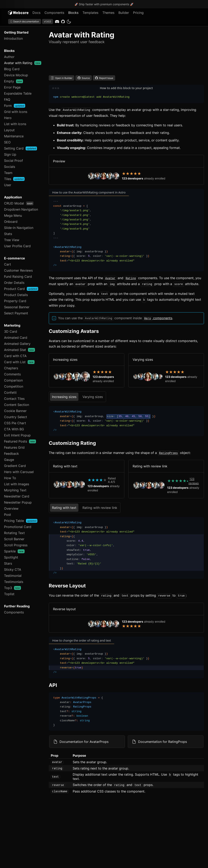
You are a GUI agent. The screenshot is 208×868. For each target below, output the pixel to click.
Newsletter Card (17, 496)
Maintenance (14, 136)
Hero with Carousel (19, 472)
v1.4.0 (48, 21)
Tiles (14, 179)
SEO (7, 142)
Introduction (13, 38)
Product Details (16, 295)
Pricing (138, 13)
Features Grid (14, 447)
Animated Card (16, 338)
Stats (8, 234)
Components (54, 13)
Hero (8, 118)
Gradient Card (15, 466)
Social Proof (14, 161)
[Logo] (18, 13)
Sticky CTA (13, 570)
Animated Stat (19, 350)
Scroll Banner (14, 539)
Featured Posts (20, 441)
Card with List (19, 362)
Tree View (12, 240)
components (158, 316)
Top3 (12, 588)
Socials (10, 167)
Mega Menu (13, 215)
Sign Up (10, 154)
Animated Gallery (17, 344)
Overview (11, 508)
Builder (124, 13)
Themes (108, 13)
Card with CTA (15, 356)
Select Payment (16, 313)
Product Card (21, 289)
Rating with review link (100, 505)
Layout (9, 130)
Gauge (9, 460)
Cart (8, 264)
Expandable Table (18, 93)
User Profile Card (17, 246)
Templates (90, 13)
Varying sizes (93, 395)
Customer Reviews (18, 270)
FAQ (7, 99)
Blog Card (12, 69)
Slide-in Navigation (19, 228)
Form (15, 106)
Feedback (11, 454)
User (8, 185)
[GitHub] (63, 22)
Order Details (14, 283)
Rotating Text (14, 533)
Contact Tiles (14, 399)
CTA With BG (14, 429)
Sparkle (14, 551)
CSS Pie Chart (15, 423)
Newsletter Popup (18, 502)
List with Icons (15, 124)
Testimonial (13, 576)
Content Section (17, 405)
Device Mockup (16, 75)
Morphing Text (15, 490)
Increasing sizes (64, 395)
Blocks (73, 13)
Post (8, 515)
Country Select (16, 417)
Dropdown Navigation (21, 209)
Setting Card (21, 148)
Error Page (12, 87)
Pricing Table (21, 521)
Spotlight (11, 557)
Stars (8, 563)
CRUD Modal (19, 203)
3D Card (11, 331)
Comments (12, 374)
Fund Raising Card (18, 277)
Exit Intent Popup (17, 435)
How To (10, 478)
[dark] (69, 22)
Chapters (11, 368)
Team (8, 173)
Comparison (13, 380)
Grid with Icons (16, 112)
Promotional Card (18, 527)
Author (9, 57)
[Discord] (57, 22)
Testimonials (14, 582)
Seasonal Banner (17, 307)
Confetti (10, 392)
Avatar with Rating (23, 63)
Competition (14, 386)
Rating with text (64, 505)
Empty (14, 81)
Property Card (15, 301)
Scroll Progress (16, 545)
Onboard (11, 222)
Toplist (9, 594)
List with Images (17, 484)
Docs (36, 13)
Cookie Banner (15, 411)
